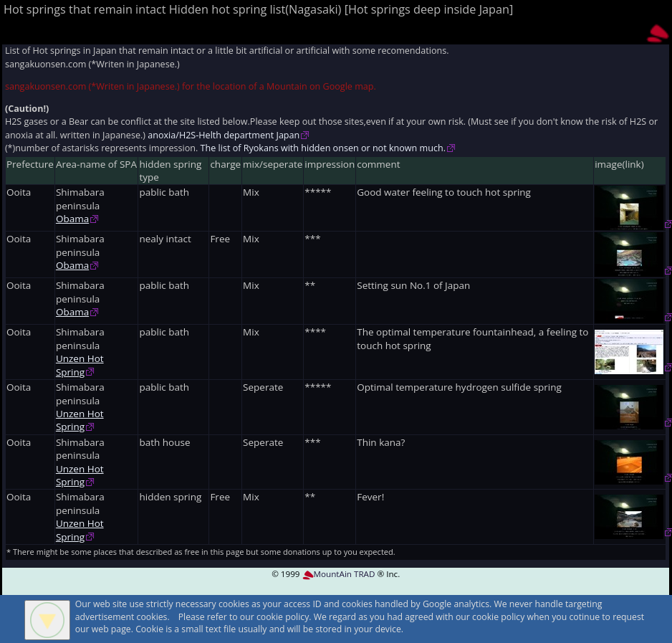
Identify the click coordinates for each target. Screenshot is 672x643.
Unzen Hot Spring (80, 365)
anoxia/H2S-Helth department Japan (224, 135)
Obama (72, 219)
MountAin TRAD (339, 574)
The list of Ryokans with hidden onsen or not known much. (323, 148)
